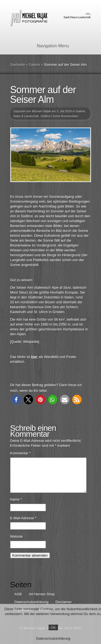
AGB (18, 601)
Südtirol (45, 116)
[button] (16, 400)
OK (53, 627)
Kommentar (20, 453)
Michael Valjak (41, 111)
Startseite (18, 65)
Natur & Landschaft (26, 116)
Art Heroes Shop (42, 601)
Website (17, 543)
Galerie (34, 65)
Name (16, 506)
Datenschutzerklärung (53, 638)
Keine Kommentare (65, 116)
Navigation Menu (49, 46)
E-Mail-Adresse (23, 525)
